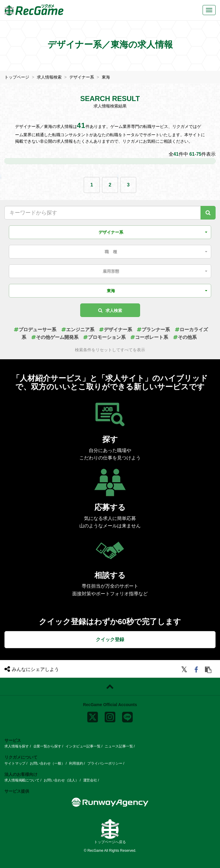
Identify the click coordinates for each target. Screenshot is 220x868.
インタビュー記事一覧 (83, 746)
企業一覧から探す (47, 746)
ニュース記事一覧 (119, 746)
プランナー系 (153, 329)
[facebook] (197, 670)
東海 (106, 77)
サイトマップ (15, 763)
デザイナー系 (82, 77)
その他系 (185, 337)
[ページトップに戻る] (110, 686)
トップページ (17, 77)
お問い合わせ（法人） (61, 780)
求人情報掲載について (22, 780)
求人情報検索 (49, 77)
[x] (93, 716)
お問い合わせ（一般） (47, 763)
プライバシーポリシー (105, 763)
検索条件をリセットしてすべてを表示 (110, 350)
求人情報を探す (17, 746)
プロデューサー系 (35, 329)
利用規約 (76, 763)
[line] (127, 716)
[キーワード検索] (208, 212)
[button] (110, 232)
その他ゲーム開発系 (55, 337)
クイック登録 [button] (110, 639)
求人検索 (110, 310)
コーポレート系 (149, 337)
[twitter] (185, 670)
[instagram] (110, 716)
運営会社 (90, 780)
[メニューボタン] (209, 10)
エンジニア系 (78, 329)
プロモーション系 (104, 337)
